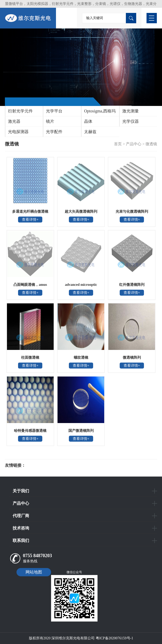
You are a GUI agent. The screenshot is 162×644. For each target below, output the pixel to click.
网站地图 (34, 572)
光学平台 (54, 111)
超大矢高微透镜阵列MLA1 (81, 213)
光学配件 (54, 132)
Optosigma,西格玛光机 (99, 113)
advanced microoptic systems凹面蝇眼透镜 (81, 286)
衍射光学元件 (20, 111)
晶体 (88, 121)
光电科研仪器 (41, 465)
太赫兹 (90, 132)
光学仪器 (131, 121)
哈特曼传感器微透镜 (30, 431)
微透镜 (151, 144)
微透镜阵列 (132, 358)
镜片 (50, 121)
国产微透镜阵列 (81, 431)
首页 (118, 144)
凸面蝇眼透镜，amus (30, 285)
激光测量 (131, 111)
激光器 (14, 121)
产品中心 (134, 144)
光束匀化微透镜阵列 (132, 212)
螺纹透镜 (81, 358)
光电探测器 (18, 132)
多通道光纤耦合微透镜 (30, 212)
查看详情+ (30, 220)
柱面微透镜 (30, 358)
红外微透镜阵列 (132, 285)
